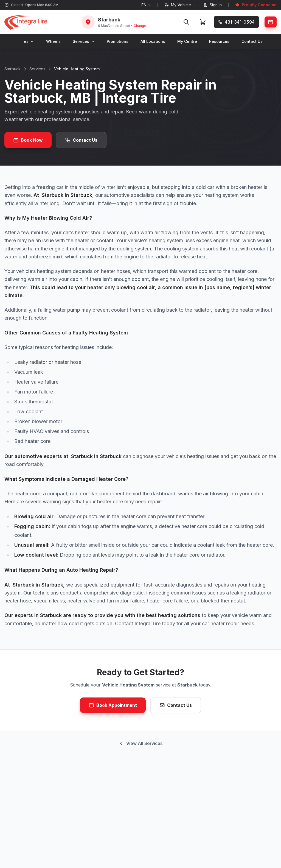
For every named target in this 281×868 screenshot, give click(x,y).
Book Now (28, 140)
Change (140, 26)
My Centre (187, 41)
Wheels (53, 41)
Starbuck (12, 69)
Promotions (118, 41)
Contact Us (252, 41)
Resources (219, 41)
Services (84, 41)
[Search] (186, 22)
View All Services (140, 743)
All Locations (153, 41)
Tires (26, 41)
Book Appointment (113, 705)
